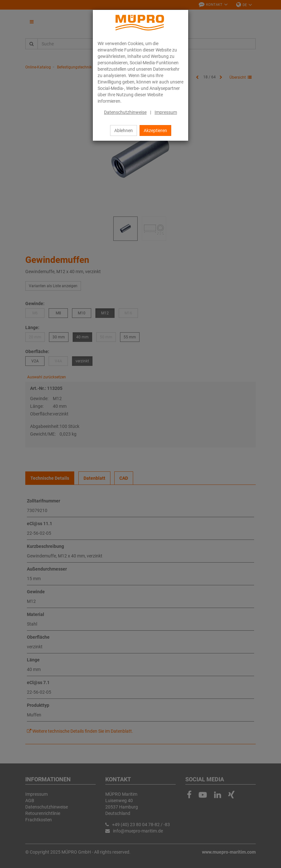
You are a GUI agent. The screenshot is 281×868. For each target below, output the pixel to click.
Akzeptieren (155, 130)
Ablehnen (124, 130)
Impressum (166, 112)
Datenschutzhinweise (125, 112)
